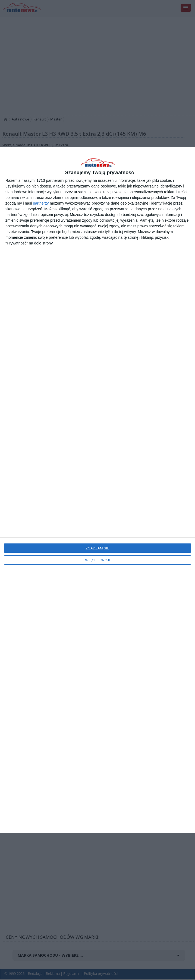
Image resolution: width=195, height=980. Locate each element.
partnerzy (41, 203)
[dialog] (97, 490)
